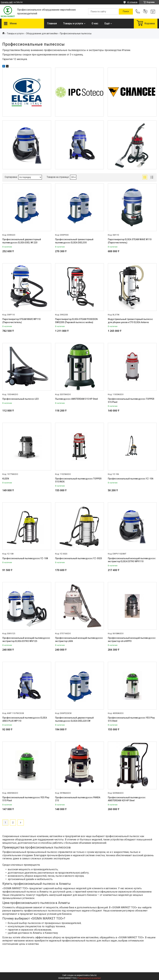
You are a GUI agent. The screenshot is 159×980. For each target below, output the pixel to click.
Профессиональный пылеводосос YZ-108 (25, 558)
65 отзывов (132, 2)
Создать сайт (7, 2)
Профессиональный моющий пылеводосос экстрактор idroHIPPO (132, 640)
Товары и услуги (73, 23)
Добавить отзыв (145, 12)
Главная (52, 23)
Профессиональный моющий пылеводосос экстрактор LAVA (79, 640)
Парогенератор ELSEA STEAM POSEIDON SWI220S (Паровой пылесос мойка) (76, 321)
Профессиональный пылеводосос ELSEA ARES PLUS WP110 (25, 719)
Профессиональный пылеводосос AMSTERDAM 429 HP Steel (127, 799)
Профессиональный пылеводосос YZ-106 (131, 479)
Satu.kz (93, 975)
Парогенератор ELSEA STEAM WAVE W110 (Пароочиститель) (130, 241)
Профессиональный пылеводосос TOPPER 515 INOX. (78, 480)
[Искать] (126, 12)
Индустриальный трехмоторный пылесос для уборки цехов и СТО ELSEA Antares (130, 321)
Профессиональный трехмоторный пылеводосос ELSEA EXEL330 (74, 241)
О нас (95, 23)
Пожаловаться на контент (89, 978)
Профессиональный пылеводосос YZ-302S (79, 558)
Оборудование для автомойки (42, 33)
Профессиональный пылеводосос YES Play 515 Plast (26, 799)
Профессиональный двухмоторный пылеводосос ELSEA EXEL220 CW (74, 719)
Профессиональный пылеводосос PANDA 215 (78, 799)
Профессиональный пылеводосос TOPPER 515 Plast (131, 400)
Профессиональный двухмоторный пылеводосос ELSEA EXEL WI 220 (22, 241)
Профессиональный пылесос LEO (21, 399)
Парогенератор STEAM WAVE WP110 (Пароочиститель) (21, 321)
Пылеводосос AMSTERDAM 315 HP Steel (77, 399)
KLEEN (6, 479)
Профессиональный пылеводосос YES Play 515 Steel (131, 719)
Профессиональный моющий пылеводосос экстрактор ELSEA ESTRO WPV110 (132, 560)
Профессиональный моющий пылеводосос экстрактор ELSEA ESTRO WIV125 (26, 640)
